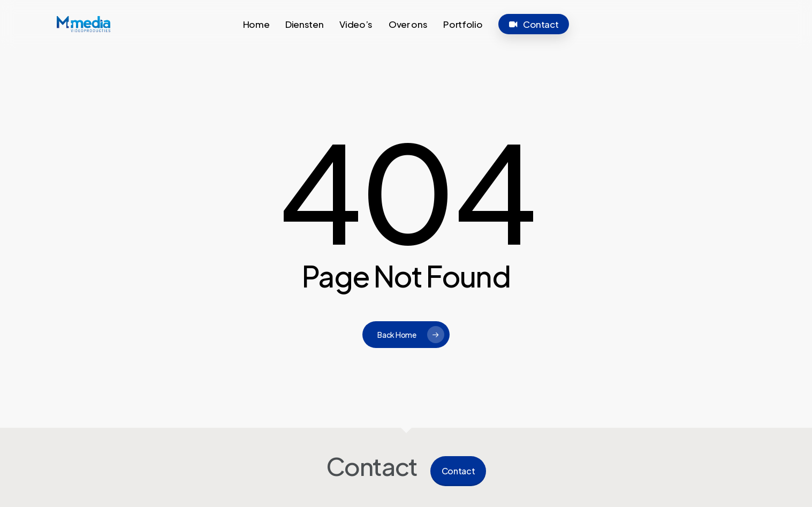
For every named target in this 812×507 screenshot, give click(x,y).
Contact (458, 471)
